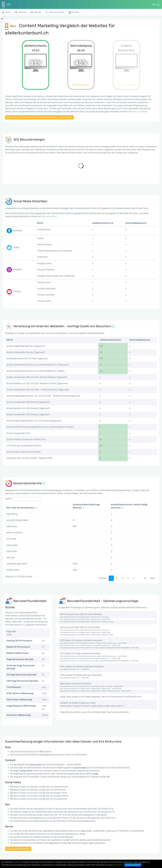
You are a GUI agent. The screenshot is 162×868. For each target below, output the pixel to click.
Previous (102, 578)
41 (145, 578)
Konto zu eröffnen (140, 112)
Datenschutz (117, 865)
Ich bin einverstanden (133, 865)
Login (157, 4)
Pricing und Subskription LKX (18, 849)
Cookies (16, 862)
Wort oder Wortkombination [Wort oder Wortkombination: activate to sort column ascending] (21, 508)
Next (153, 578)
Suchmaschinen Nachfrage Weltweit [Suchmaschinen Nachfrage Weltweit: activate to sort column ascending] (86, 506)
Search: (23, 499)
